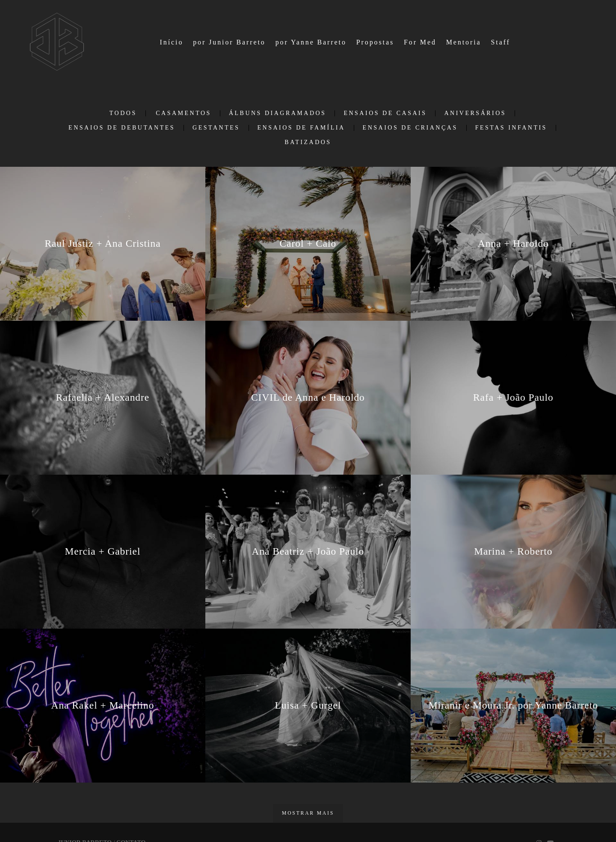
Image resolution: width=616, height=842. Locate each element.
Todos (123, 113)
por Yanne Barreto (311, 42)
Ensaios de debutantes (122, 128)
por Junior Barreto (229, 42)
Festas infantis (511, 128)
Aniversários (475, 113)
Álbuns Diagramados (278, 113)
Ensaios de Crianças (410, 128)
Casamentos (184, 113)
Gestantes (216, 128)
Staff (500, 42)
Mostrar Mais (308, 813)
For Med (420, 42)
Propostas (375, 42)
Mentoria (464, 42)
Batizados (308, 142)
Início (172, 42)
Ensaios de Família (301, 128)
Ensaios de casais (385, 113)
